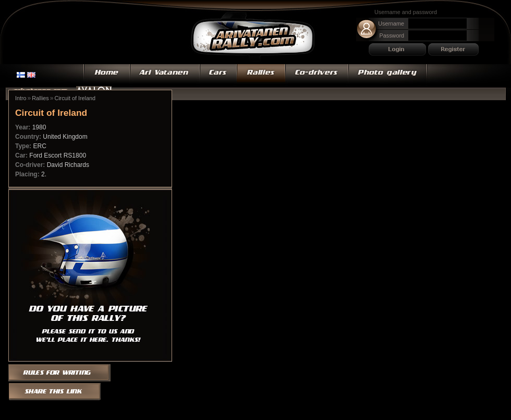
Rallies (261, 76)
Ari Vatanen (253, 38)
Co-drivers (317, 76)
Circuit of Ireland (75, 98)
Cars (218, 76)
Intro (21, 98)
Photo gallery (388, 76)
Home (107, 76)
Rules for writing (63, 372)
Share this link (55, 392)
